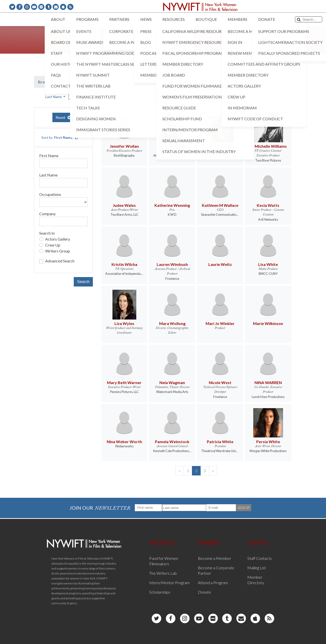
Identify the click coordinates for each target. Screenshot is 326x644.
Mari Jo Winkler (220, 323)
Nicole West (220, 382)
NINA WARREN (268, 382)
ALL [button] (277, 96)
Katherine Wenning (172, 205)
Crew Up (53, 245)
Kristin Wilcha (124, 264)
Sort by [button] (60, 137)
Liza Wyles (124, 323)
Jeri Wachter (220, 146)
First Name (49, 156)
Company (47, 214)
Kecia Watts (268, 205)
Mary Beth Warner (124, 382)
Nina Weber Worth (124, 442)
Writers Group (58, 251)
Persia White (268, 442)
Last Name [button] (54, 97)
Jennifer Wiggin (172, 146)
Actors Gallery (58, 239)
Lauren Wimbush (172, 264)
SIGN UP (244, 508)
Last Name (48, 175)
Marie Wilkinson (268, 323)
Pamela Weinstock (172, 442)
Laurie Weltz (220, 264)
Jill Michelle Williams (268, 146)
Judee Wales (124, 205)
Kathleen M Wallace (220, 205)
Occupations (50, 194)
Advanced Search (60, 261)
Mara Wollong (172, 323)
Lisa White (268, 264)
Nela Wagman (172, 382)
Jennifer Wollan (124, 146)
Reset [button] (63, 117)
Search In (47, 233)
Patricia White (220, 442)
